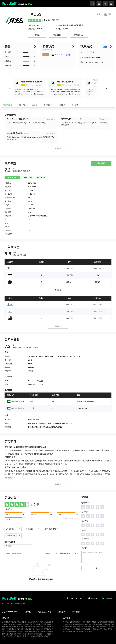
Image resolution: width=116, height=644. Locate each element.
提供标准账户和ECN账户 (21, 171)
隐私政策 (62, 612)
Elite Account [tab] (27, 177)
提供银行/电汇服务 (20, 255)
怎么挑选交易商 (45, 612)
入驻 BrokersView (9, 612)
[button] (105, 4)
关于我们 (27, 612)
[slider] (36, 20)
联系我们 (76, 612)
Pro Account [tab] (41, 177)
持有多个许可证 (47, 50)
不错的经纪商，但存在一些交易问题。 (26, 348)
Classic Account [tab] (12, 177)
